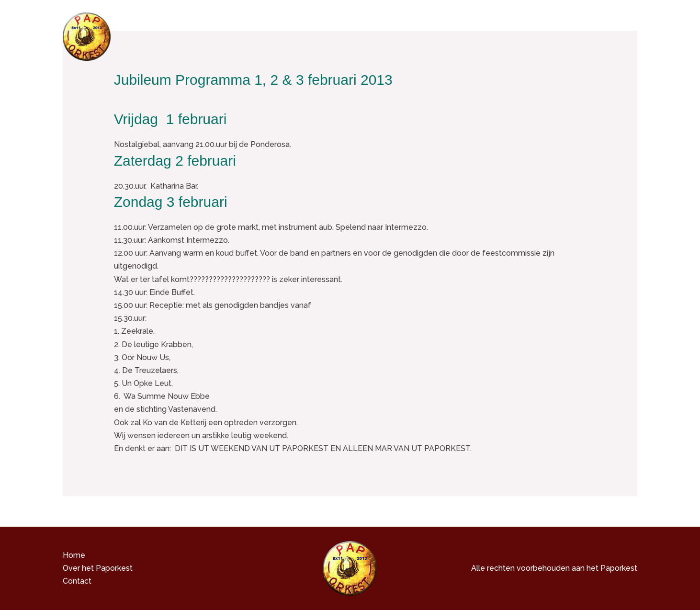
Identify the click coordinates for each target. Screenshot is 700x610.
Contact (610, 36)
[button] (470, 36)
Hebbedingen (514, 36)
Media (459, 36)
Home (331, 36)
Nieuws (568, 36)
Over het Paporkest (393, 36)
